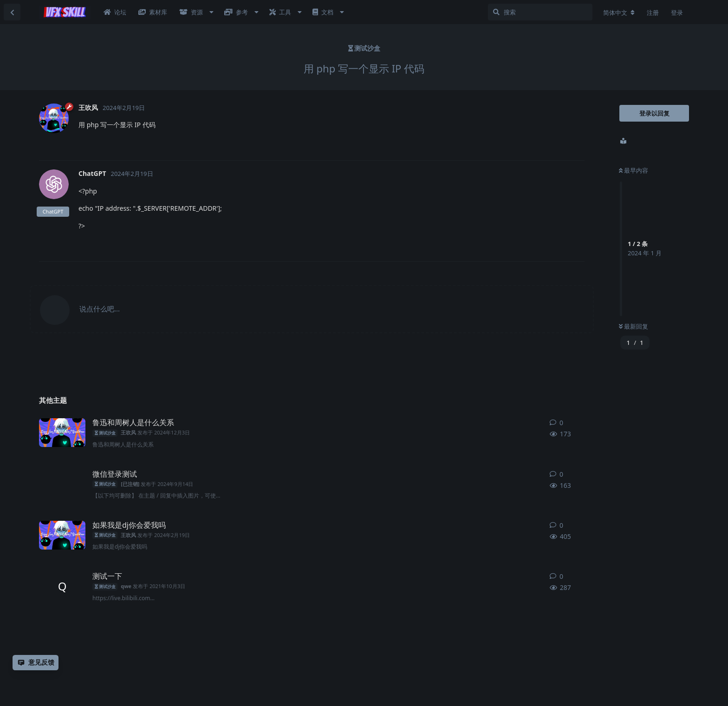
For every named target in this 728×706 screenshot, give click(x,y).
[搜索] (540, 12)
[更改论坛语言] (619, 13)
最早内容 (634, 170)
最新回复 (634, 326)
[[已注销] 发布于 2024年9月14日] (62, 484)
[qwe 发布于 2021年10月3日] (62, 586)
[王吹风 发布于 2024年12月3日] (62, 433)
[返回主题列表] (12, 12)
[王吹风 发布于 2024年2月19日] (62, 535)
